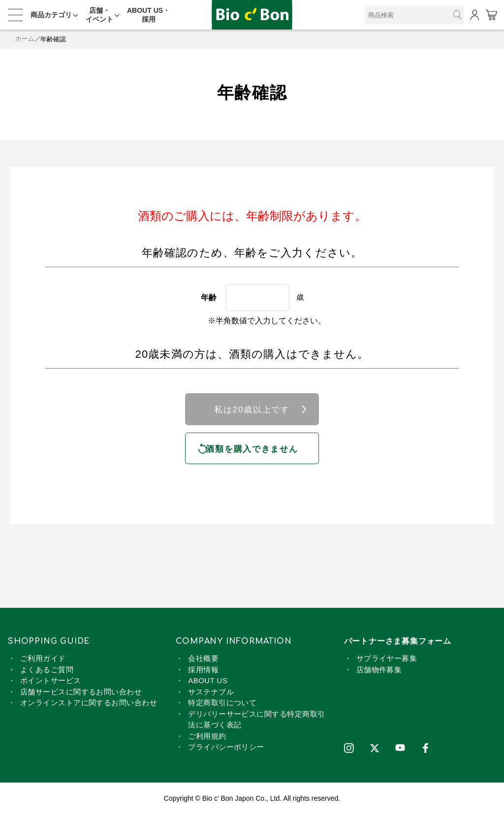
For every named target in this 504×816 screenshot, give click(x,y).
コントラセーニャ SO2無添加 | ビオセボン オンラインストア (252, 15)
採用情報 (203, 671)
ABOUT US (208, 682)
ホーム (25, 39)
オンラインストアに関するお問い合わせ (89, 704)
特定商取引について (222, 704)
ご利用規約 (207, 738)
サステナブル (211, 693)
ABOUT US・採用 (148, 15)
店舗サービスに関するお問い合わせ (81, 693)
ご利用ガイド (43, 660)
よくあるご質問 (47, 671)
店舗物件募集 (379, 671)
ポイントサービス (51, 682)
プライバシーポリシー (226, 748)
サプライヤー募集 (387, 660)
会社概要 (203, 660)
